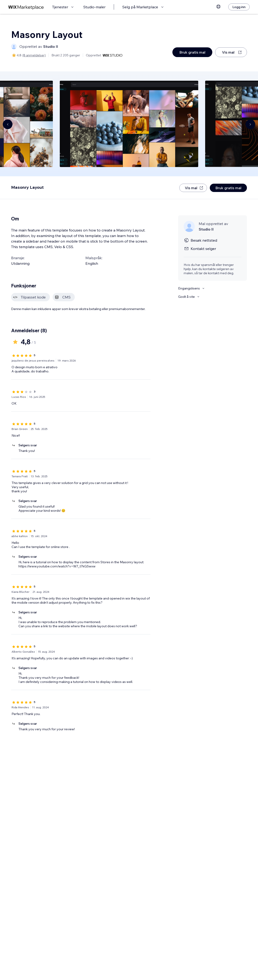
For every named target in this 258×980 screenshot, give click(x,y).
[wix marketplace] (26, 7)
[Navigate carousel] (8, 124)
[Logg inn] (239, 7)
